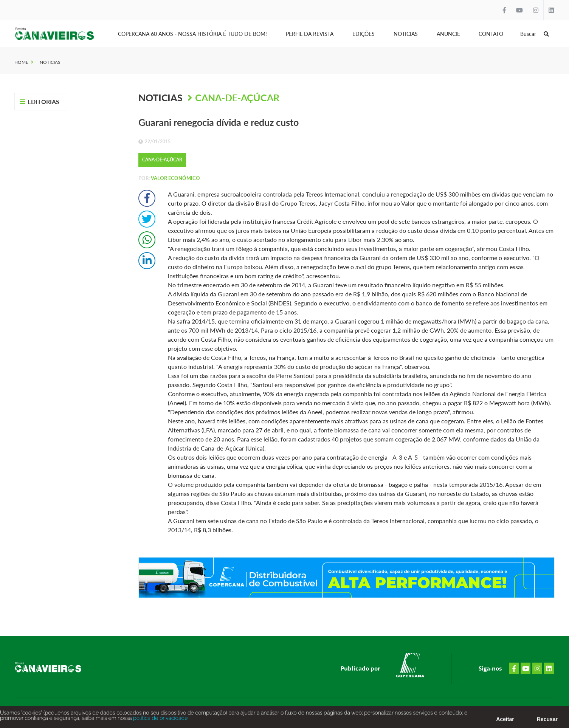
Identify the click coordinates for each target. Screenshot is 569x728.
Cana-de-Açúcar (237, 98)
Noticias (406, 34)
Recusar (547, 721)
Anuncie (448, 34)
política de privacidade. (160, 720)
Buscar (535, 34)
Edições (364, 34)
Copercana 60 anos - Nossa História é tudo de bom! (192, 34)
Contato (491, 34)
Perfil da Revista (310, 34)
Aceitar (505, 721)
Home (21, 62)
